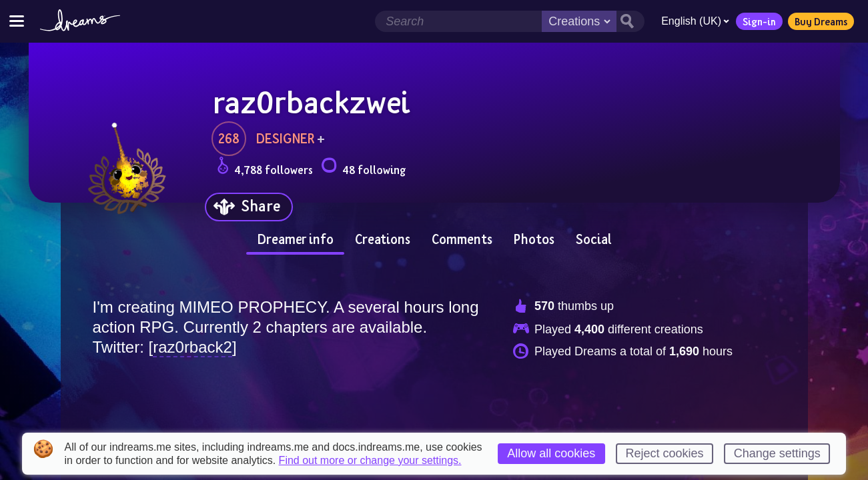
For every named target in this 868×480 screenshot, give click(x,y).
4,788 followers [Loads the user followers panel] (265, 168)
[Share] (249, 207)
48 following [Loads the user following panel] (363, 168)
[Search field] (458, 21)
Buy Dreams (821, 21)
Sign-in (759, 21)
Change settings (777, 453)
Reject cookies (665, 453)
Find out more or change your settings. (370, 461)
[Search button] (630, 21)
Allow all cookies (551, 453)
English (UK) (695, 21)
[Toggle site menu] (17, 21)
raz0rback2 (192, 347)
